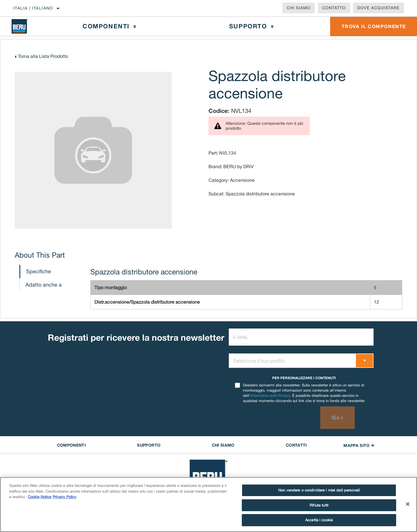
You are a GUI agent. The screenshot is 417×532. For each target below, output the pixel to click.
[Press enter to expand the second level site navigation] (135, 26)
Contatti (296, 445)
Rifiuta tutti (319, 505)
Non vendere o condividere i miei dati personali (319, 490)
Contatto (334, 8)
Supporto (248, 26)
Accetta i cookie (319, 520)
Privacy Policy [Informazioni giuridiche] (65, 497)
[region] (209, 505)
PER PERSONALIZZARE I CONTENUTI (304, 378)
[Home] (24, 26)
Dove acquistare (378, 8)
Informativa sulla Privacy (270, 396)
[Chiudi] (408, 504)
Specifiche (39, 271)
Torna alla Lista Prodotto (43, 56)
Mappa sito (359, 445)
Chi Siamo (299, 8)
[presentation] (273, 418)
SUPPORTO (149, 445)
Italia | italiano (33, 8)
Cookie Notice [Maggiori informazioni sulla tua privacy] (40, 497)
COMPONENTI (72, 445)
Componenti (106, 26)
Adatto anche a (44, 285)
